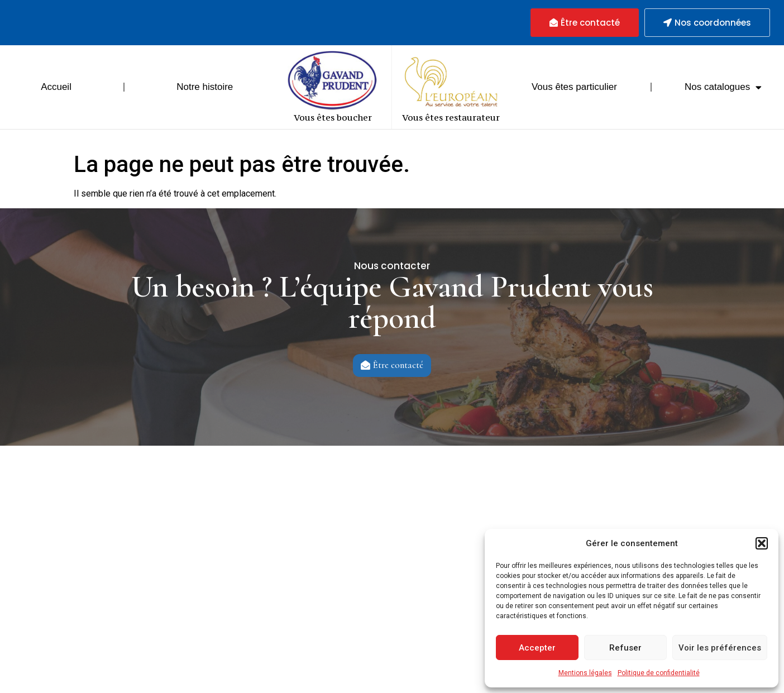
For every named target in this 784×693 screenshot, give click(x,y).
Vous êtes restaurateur (451, 117)
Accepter (537, 648)
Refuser (625, 648)
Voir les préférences (720, 648)
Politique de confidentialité (659, 673)
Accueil (56, 87)
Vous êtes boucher (333, 117)
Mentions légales (585, 673)
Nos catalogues (723, 87)
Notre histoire (205, 87)
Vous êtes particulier (574, 87)
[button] (762, 543)
